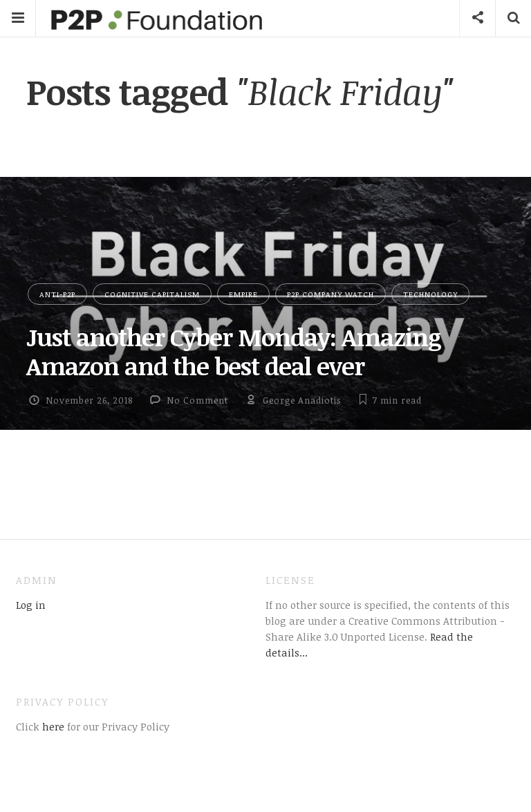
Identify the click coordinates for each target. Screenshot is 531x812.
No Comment (197, 400)
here (52, 726)
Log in (31, 605)
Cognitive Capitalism (152, 294)
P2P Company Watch (330, 294)
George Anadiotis (302, 400)
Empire (243, 294)
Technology (430, 294)
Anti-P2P (57, 294)
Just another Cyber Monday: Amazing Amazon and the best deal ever (234, 351)
